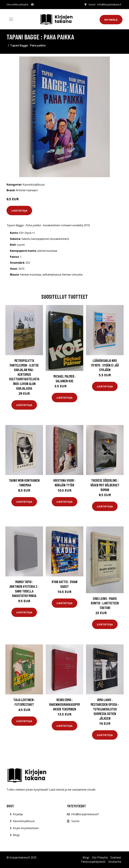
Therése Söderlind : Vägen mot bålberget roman (105, 485)
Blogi (16, 835)
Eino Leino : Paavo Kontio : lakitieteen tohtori (105, 603)
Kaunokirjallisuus (34, 185)
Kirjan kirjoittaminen (26, 828)
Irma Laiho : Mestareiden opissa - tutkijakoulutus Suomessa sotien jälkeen (105, 709)
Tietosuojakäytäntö (93, 862)
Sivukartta (115, 862)
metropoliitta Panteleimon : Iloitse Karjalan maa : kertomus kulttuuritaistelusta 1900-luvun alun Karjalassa (24, 374)
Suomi (92, 4)
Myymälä (111, 20)
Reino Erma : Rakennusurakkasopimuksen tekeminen (64, 704)
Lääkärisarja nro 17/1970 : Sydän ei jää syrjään (105, 365)
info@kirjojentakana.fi (109, 4)
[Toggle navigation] (11, 19)
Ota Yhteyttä (100, 857)
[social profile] (32, 5)
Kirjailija (18, 814)
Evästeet (116, 857)
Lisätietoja (19, 211)
